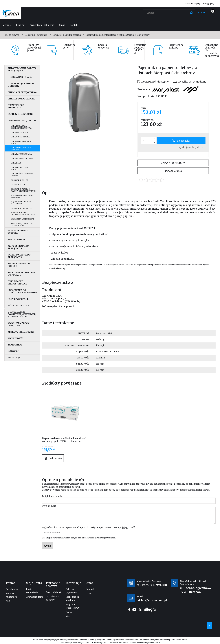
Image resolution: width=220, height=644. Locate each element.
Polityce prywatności (106, 538)
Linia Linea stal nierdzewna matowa (21, 127)
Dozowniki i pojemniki (22, 120)
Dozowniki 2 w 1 (19, 185)
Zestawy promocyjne (21, 332)
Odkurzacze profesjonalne (17, 282)
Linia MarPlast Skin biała (21, 142)
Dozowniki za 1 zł (19, 180)
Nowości (13, 351)
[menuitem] (7, 25)
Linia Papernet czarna (22, 158)
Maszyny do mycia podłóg (19, 265)
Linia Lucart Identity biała (22, 168)
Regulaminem (101, 490)
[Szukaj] (191, 13)
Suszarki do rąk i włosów (18, 232)
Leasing (70, 612)
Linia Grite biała (19, 132)
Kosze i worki (16, 239)
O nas (89, 594)
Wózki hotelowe (18, 305)
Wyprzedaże (15, 338)
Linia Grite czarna (20, 137)
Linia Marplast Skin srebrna (21, 149)
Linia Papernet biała (21, 154)
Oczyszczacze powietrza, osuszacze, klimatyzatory (22, 314)
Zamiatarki (15, 345)
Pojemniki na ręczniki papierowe (22, 196)
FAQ (8, 601)
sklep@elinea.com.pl (152, 643)
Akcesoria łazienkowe (22, 219)
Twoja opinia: (49, 506)
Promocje (14, 358)
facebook (129, 610)
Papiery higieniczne (20, 114)
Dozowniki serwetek (21, 208)
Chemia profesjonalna (22, 92)
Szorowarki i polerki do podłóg (21, 274)
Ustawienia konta (35, 597)
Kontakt (90, 589)
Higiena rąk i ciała (20, 77)
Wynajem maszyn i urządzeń (19, 324)
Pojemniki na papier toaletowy (21, 203)
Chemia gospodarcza (21, 99)
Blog (68, 617)
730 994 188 (159, 585)
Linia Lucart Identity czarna (22, 175)
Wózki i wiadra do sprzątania (19, 256)
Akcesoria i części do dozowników (22, 224)
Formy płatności (54, 592)
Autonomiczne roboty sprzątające (22, 69)
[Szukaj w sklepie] (170, 13)
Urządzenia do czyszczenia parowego (22, 291)
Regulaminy (12, 589)
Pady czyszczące (18, 299)
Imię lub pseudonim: (53, 496)
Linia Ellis (16, 163)
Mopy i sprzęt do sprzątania (18, 247)
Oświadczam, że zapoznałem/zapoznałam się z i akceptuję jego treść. (91, 527)
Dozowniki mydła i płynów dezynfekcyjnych (23, 190)
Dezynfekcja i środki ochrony (21, 85)
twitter (140, 610)
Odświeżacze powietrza (16, 106)
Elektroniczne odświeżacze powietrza (23, 214)
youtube (134, 610)
